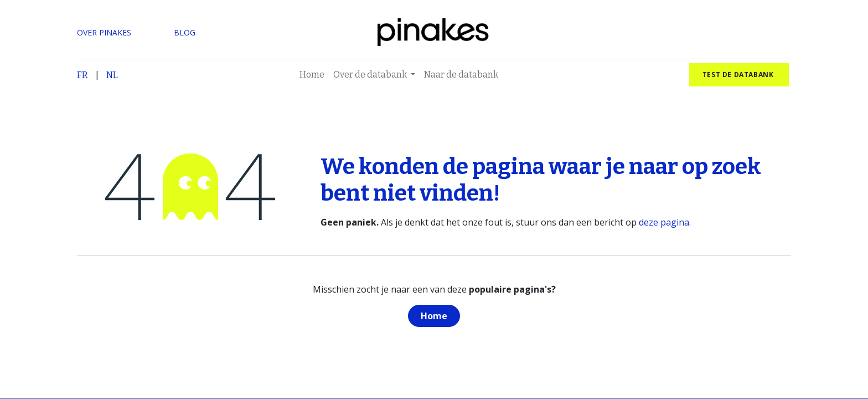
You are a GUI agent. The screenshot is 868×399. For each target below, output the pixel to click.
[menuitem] (312, 75)
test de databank (739, 75)
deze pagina (664, 222)
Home (434, 316)
